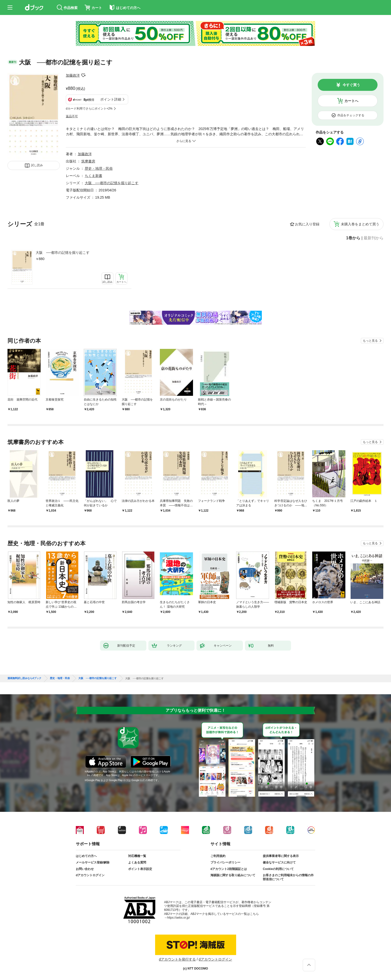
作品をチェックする (351, 115)
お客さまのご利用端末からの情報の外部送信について (288, 877)
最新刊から (374, 238)
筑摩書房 (88, 161)
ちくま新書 (94, 176)
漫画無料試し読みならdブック (24, 678)
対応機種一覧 (137, 856)
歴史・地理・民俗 (99, 168)
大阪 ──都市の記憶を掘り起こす (63, 253)
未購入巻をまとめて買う (360, 224)
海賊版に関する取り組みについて (233, 875)
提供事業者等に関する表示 (281, 856)
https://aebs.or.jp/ (178, 918)
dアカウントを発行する (177, 959)
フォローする (83, 75)
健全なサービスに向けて (279, 862)
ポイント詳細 (111, 99)
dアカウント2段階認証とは (229, 869)
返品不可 (72, 116)
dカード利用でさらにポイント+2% (89, 109)
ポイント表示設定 (140, 869)
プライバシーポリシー (225, 862)
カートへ (351, 101)
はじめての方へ (86, 856)
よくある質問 (137, 862)
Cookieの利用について (278, 869)
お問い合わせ (85, 869)
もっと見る (370, 341)
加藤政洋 (73, 75)
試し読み (37, 165)
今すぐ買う (351, 85)
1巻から (353, 238)
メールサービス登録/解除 (93, 862)
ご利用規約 (218, 856)
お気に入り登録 (307, 224)
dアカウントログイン (90, 875)
